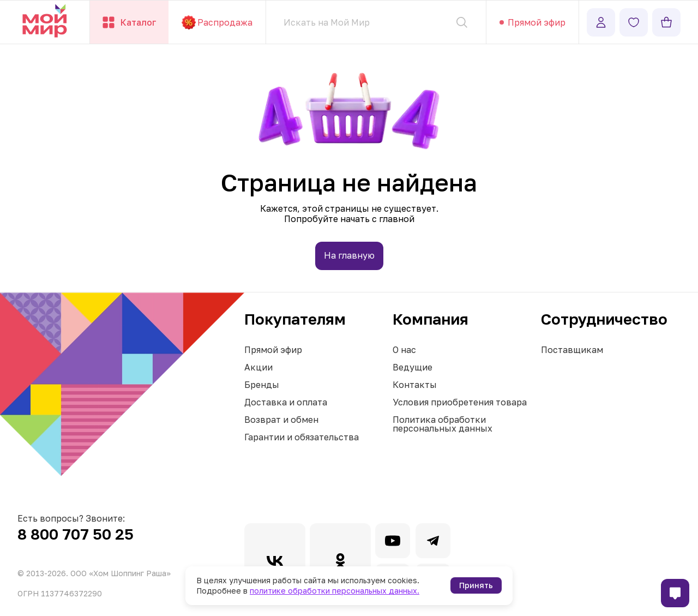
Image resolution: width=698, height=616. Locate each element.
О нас (404, 350)
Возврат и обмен (281, 420)
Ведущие (413, 367)
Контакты (415, 385)
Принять (476, 585)
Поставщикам (572, 350)
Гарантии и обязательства (302, 437)
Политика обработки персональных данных (443, 424)
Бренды (262, 385)
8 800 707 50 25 (76, 534)
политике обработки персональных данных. (335, 591)
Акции (258, 367)
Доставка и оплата (286, 402)
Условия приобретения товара (460, 402)
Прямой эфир (273, 350)
